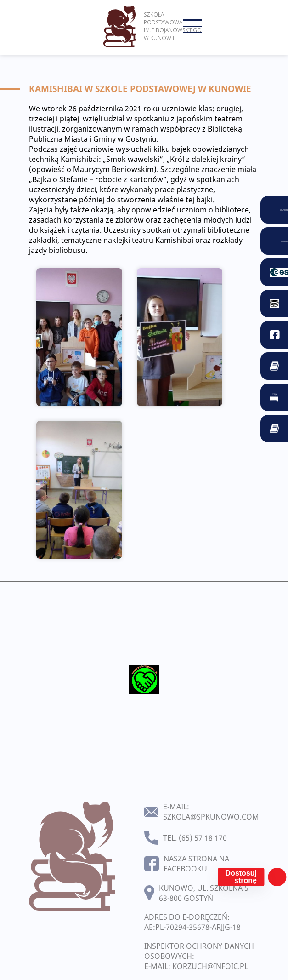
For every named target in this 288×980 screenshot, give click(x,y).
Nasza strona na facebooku (196, 864)
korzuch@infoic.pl (210, 966)
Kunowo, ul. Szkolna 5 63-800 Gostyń (204, 893)
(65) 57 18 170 (203, 838)
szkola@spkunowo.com (211, 817)
